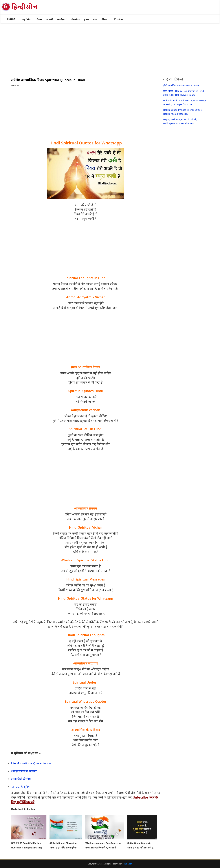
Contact (119, 19)
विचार (39, 19)
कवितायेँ (62, 19)
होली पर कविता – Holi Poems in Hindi (181, 85)
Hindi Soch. (128, 864)
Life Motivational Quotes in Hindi (32, 763)
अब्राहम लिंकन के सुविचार (24, 771)
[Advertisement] (110, 47)
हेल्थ (87, 19)
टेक (95, 19)
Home (11, 19)
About (105, 19)
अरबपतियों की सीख (21, 779)
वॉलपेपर (75, 19)
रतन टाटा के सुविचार (21, 787)
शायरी (50, 19)
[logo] (22, 11)
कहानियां (27, 19)
